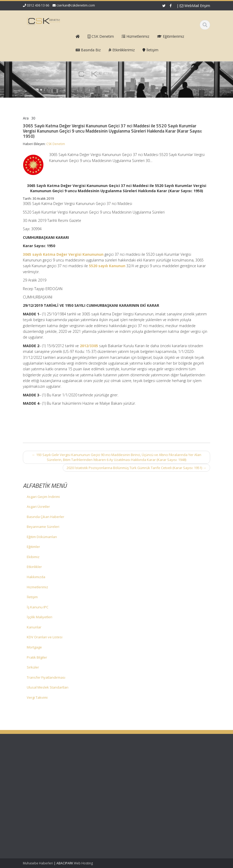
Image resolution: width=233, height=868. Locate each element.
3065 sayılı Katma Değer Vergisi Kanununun (63, 254)
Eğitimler (33, 547)
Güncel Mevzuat (140, 777)
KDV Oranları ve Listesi (45, 637)
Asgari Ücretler (38, 507)
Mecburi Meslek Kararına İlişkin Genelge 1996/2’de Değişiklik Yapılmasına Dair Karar (38, 826)
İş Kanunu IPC (38, 607)
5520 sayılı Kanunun (107, 266)
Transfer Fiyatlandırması (46, 677)
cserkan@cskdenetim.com (76, 5)
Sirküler (33, 667)
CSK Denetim (56, 144)
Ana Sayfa (135, 763)
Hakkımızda (36, 577)
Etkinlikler (34, 567)
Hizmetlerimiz (37, 587)
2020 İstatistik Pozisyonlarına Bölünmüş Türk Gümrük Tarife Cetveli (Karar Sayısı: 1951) (136, 468)
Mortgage (34, 647)
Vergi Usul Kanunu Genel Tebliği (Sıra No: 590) (37, 770)
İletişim (32, 597)
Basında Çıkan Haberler (46, 517)
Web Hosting (83, 863)
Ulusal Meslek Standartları (48, 687)
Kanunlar (34, 627)
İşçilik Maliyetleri (40, 617)
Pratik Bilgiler (37, 657)
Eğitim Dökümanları (42, 537)
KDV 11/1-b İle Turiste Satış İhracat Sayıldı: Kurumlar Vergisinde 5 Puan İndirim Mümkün (38, 795)
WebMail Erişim (195, 6)
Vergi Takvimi (37, 697)
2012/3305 (89, 346)
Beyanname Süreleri (43, 527)
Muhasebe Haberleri (38, 863)
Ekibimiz (33, 557)
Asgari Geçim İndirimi (43, 497)
